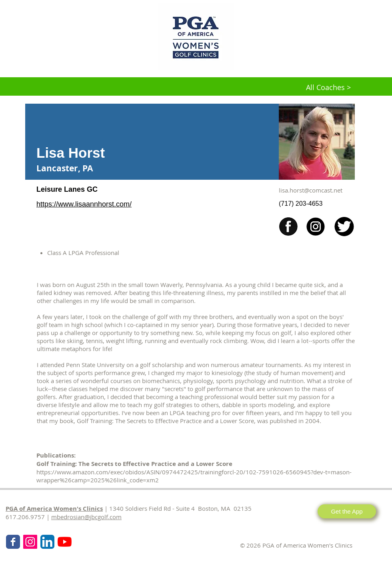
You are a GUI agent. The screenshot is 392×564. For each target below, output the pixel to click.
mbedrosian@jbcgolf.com (86, 517)
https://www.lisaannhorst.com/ (84, 204)
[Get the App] (347, 511)
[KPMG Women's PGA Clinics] (65, 542)
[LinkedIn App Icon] (47, 542)
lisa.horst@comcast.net (311, 190)
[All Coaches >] (328, 88)
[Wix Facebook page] (13, 542)
